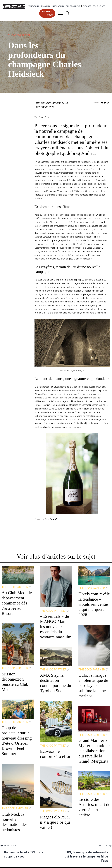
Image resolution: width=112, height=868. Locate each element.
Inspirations (58, 6)
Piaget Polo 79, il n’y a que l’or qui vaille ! (55, 822)
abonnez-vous (47, 13)
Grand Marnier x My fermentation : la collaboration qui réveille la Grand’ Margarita (94, 751)
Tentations (34, 6)
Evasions (45, 6)
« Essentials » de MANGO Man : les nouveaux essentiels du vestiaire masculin (56, 627)
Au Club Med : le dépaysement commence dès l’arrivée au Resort (17, 603)
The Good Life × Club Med (94, 6)
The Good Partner (19, 35)
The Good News (73, 6)
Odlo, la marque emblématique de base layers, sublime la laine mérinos (93, 686)
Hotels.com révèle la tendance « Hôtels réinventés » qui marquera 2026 (94, 604)
